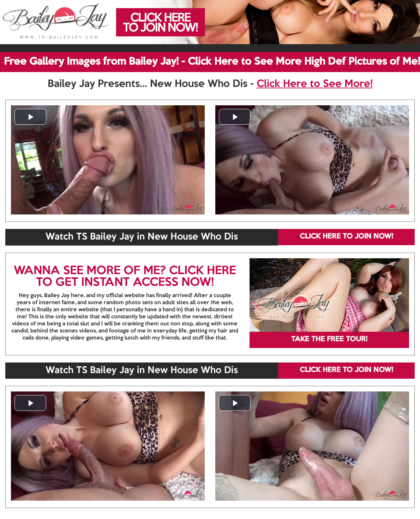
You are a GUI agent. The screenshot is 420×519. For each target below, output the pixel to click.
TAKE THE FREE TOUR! (329, 340)
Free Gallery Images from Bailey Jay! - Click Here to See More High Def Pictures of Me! (212, 62)
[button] (30, 117)
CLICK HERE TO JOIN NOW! (346, 237)
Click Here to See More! (315, 84)
